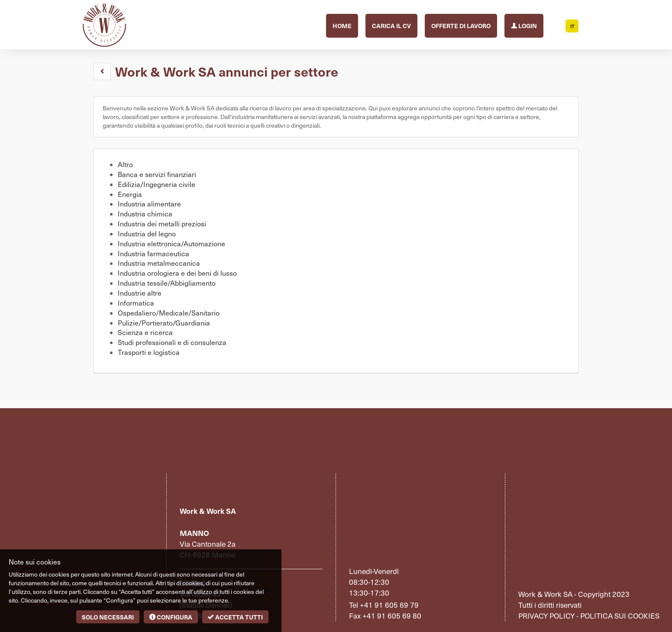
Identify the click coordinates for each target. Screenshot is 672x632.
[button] (102, 71)
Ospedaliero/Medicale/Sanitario (169, 313)
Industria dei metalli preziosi (162, 224)
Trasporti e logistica (149, 352)
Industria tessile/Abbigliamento (167, 283)
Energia (130, 194)
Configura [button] (171, 617)
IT (572, 26)
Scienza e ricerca (145, 332)
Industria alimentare (149, 204)
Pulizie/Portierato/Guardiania (164, 323)
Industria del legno (147, 234)
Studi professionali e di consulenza (172, 342)
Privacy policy (546, 616)
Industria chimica (145, 214)
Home (342, 26)
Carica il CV (391, 26)
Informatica (136, 303)
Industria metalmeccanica (159, 263)
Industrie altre (140, 293)
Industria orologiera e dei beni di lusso (177, 273)
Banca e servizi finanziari (157, 174)
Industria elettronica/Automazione (171, 243)
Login (524, 25)
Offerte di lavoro (461, 26)
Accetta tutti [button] (235, 617)
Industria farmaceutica (153, 253)
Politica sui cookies (620, 616)
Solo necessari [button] (108, 617)
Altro (125, 164)
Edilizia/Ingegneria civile (157, 184)
